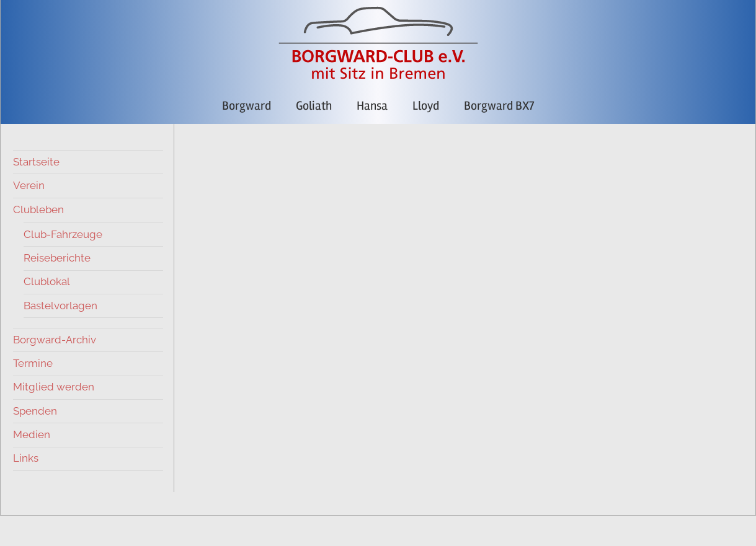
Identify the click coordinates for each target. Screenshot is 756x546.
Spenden (35, 411)
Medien (32, 434)
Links (26, 458)
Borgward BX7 (499, 106)
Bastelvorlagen (60, 306)
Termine (33, 363)
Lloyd (426, 106)
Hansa (372, 106)
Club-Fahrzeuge (63, 234)
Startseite (36, 162)
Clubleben (38, 209)
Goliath (314, 106)
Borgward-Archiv (55, 340)
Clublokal (47, 281)
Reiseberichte (57, 258)
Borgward (247, 106)
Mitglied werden (54, 387)
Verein (29, 185)
